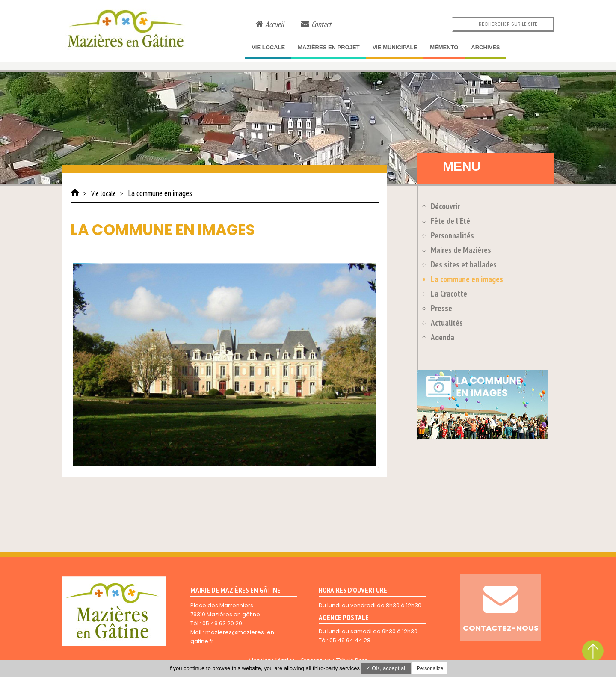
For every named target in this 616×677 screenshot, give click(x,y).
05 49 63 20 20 (222, 623)
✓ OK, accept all (386, 668)
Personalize (430, 668)
